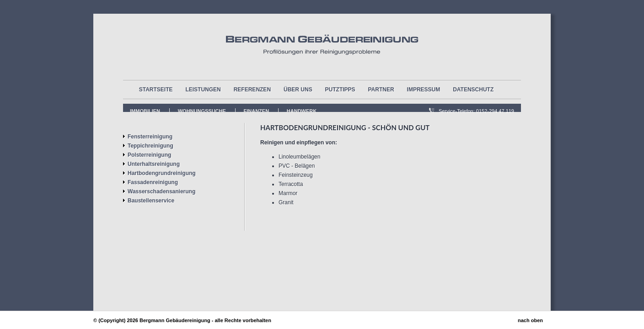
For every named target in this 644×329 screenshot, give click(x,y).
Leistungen (203, 90)
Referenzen (252, 90)
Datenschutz (473, 90)
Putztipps (340, 90)
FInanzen (257, 111)
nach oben (530, 320)
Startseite (156, 90)
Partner (381, 90)
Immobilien (145, 111)
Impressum (424, 90)
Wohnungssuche (202, 111)
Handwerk (302, 111)
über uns (298, 90)
